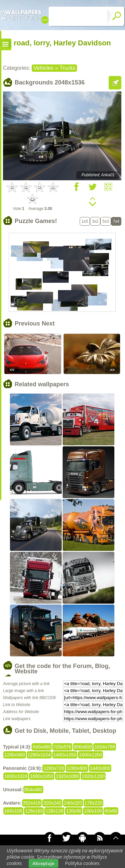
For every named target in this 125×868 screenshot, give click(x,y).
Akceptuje (43, 863)
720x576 (62, 747)
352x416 (32, 803)
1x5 (85, 221)
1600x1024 (16, 776)
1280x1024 (39, 755)
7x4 (116, 221)
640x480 (42, 747)
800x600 (83, 747)
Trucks (67, 68)
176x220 (94, 803)
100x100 (93, 811)
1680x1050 (41, 776)
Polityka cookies (82, 863)
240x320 (73, 803)
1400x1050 (65, 755)
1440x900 (100, 768)
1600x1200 (90, 755)
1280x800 (77, 768)
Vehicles (43, 68)
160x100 (13, 811)
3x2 (95, 221)
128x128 (54, 811)
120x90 (74, 811)
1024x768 (105, 747)
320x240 (52, 803)
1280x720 (54, 768)
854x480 (33, 790)
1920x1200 (93, 776)
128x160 (34, 811)
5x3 (105, 221)
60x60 (111, 811)
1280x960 (15, 755)
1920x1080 (67, 776)
